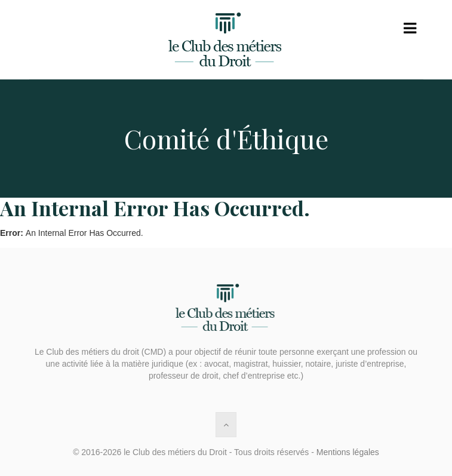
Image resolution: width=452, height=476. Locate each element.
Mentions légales (348, 452)
